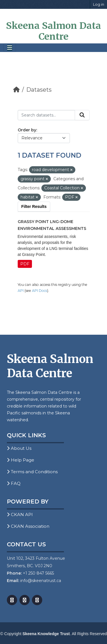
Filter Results (34, 206)
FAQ (14, 483)
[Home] (16, 90)
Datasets (39, 90)
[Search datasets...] (46, 115)
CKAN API (20, 514)
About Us (19, 448)
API (21, 291)
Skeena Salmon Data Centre (53, 31)
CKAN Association (28, 526)
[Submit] (82, 115)
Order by (27, 130)
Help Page (21, 460)
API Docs (40, 291)
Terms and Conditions (32, 472)
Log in (99, 4)
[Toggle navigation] (10, 48)
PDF (25, 264)
